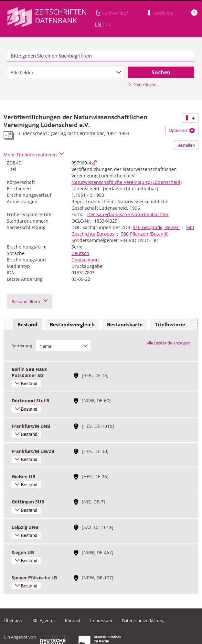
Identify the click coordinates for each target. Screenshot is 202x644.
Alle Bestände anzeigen (168, 343)
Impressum (101, 620)
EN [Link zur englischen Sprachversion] (98, 24)
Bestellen (186, 145)
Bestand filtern (30, 301)
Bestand (27, 324)
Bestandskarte (125, 324)
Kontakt (73, 620)
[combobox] (66, 72)
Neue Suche (142, 84)
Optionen (182, 130)
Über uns (13, 620)
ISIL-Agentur (43, 620)
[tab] (27, 325)
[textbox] (101, 56)
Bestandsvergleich (72, 324)
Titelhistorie (170, 324)
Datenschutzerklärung (143, 620)
